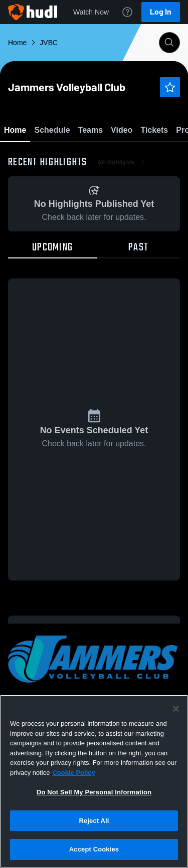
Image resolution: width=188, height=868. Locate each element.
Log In (161, 12)
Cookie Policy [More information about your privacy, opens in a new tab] (73, 773)
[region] (94, 781)
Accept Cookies (94, 849)
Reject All (94, 821)
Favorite (82, 155)
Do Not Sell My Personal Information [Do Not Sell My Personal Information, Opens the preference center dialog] (94, 792)
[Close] (176, 709)
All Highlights (123, 220)
